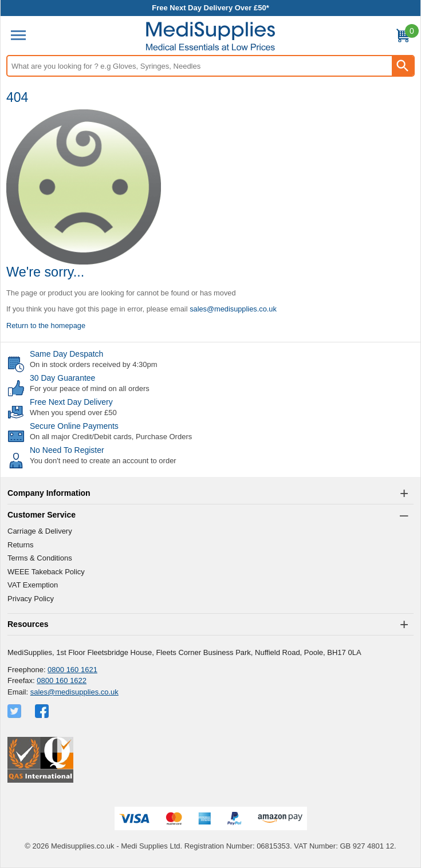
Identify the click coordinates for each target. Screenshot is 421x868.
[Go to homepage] (210, 36)
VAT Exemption (33, 585)
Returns (21, 545)
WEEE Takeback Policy (46, 572)
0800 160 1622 (62, 680)
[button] (210, 494)
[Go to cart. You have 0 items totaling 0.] (403, 38)
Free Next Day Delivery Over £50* (210, 8)
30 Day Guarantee (62, 378)
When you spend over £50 (73, 413)
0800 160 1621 (72, 670)
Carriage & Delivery (40, 531)
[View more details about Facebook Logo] (43, 711)
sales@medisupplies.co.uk (233, 309)
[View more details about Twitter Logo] (15, 711)
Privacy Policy (31, 599)
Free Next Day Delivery (71, 402)
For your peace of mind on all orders (90, 388)
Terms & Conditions (40, 558)
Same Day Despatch (66, 354)
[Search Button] (403, 66)
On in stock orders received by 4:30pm (94, 364)
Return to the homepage (46, 325)
